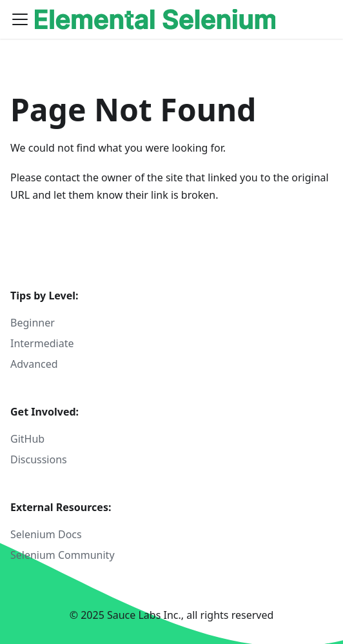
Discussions (39, 459)
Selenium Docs (46, 534)
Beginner (33, 323)
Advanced (34, 364)
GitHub (27, 439)
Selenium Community (63, 555)
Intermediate (42, 343)
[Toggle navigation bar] (20, 19)
